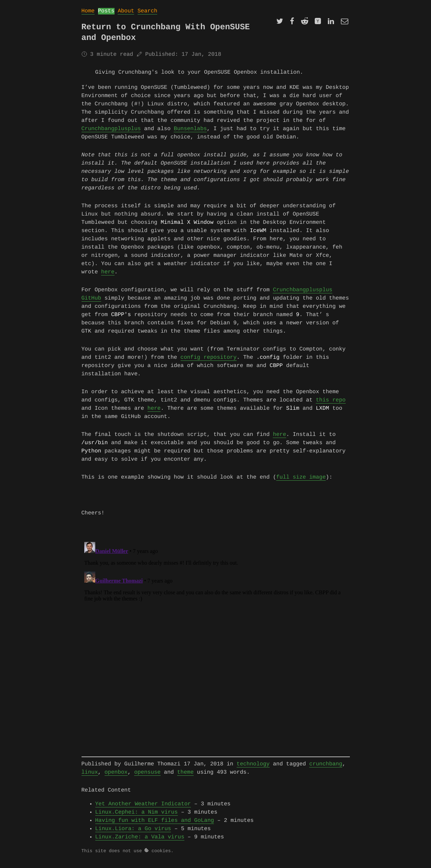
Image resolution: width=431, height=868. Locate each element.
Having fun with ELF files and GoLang (155, 826)
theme (185, 778)
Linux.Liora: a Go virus (133, 834)
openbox (116, 778)
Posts (106, 11)
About (126, 11)
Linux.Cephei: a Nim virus (137, 818)
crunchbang (326, 770)
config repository (209, 360)
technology (253, 770)
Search (148, 11)
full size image (301, 483)
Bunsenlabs (190, 129)
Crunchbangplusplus (111, 129)
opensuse (147, 778)
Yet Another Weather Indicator (143, 809)
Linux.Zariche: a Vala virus (140, 843)
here (108, 273)
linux (90, 778)
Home (88, 11)
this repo (331, 404)
